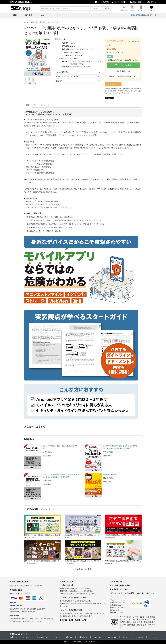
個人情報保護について (116, 605)
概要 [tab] (28, 105)
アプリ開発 (97, 62)
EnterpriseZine (43, 637)
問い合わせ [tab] (45, 105)
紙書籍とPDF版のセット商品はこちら (123, 76)
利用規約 (112, 600)
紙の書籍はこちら (123, 71)
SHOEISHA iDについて (116, 612)
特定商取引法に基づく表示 (118, 603)
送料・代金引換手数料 (19, 582)
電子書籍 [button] (29, 15)
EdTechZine (83, 637)
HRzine (125, 637)
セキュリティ (87, 62)
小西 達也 (58, 39)
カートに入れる (123, 65)
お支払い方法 (16, 590)
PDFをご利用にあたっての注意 (67, 76)
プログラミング (76, 62)
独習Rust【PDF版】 (110, 475)
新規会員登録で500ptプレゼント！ (144, 15)
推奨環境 (59, 81)
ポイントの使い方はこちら (116, 52)
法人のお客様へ (119, 2)
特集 (42, 15)
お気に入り (124, 8)
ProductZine (139, 637)
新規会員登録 (137, 2)
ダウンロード (141, 8)
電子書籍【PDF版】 (78, 64)
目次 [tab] (35, 105)
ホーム (26, 22)
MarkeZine (27, 637)
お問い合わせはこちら (119, 589)
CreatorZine (112, 637)
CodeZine (13, 637)
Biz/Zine (69, 637)
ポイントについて (117, 582)
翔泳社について (114, 610)
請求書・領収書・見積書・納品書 (73, 620)
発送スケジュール (67, 582)
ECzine (57, 637)
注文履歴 (132, 8)
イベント (153, 637)
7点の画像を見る (30, 83)
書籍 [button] (15, 15)
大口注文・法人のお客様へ (121, 585)
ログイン (151, 2)
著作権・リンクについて (117, 608)
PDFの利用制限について (65, 72)
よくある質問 (102, 2)
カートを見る (151, 8)
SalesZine (97, 637)
